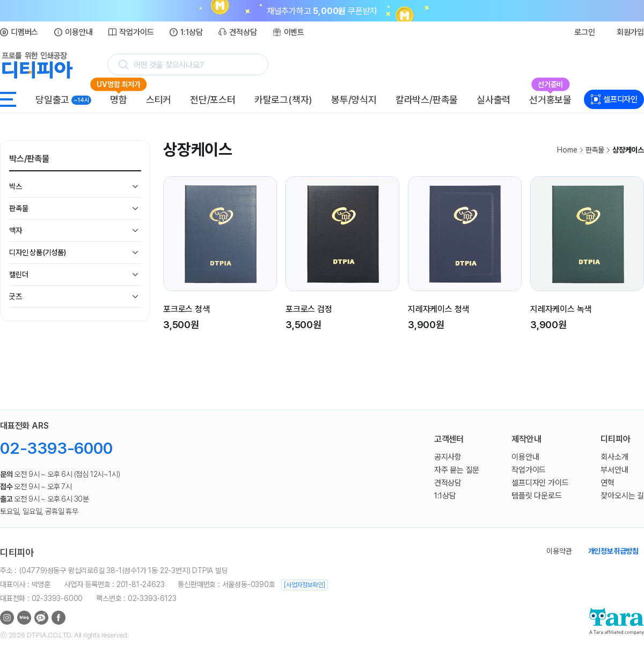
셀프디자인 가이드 (540, 483)
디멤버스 (24, 32)
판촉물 (19, 208)
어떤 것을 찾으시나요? (169, 65)
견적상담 (243, 32)
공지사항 (448, 457)
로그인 (584, 32)
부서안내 (614, 470)
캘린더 (19, 274)
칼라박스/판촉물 (427, 100)
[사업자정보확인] (304, 585)
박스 (16, 186)
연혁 (608, 483)
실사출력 (493, 100)
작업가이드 (136, 32)
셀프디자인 (620, 99)
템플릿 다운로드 (536, 496)
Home (567, 150)
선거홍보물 (550, 97)
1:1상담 (191, 32)
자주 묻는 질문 (457, 470)
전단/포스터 (213, 100)
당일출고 (63, 100)
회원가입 (630, 32)
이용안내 (79, 32)
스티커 (159, 100)
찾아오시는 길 (622, 496)
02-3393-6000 (56, 448)
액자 (16, 230)
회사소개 (614, 457)
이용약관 (559, 551)
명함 (119, 97)
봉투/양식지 (354, 100)
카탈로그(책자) (283, 100)
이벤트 (294, 32)
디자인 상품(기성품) (38, 252)
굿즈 (16, 296)
